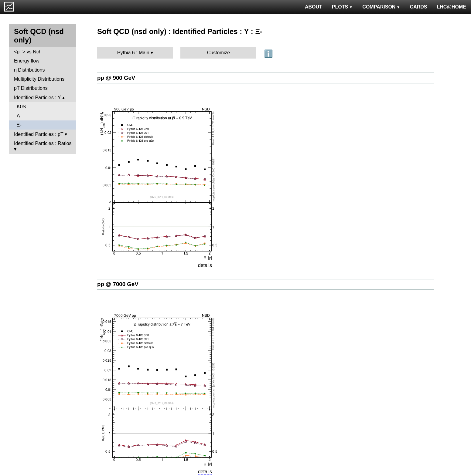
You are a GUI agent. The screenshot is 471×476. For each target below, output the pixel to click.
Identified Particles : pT (39, 134)
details (205, 265)
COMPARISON (381, 7)
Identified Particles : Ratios (43, 143)
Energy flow (27, 61)
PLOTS (342, 7)
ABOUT (314, 7)
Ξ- (19, 125)
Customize (219, 53)
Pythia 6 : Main (133, 53)
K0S (21, 107)
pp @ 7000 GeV (118, 284)
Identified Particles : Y (37, 98)
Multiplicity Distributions (39, 79)
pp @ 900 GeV (116, 78)
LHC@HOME (452, 7)
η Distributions (29, 70)
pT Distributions (31, 88)
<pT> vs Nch (28, 52)
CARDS (419, 7)
